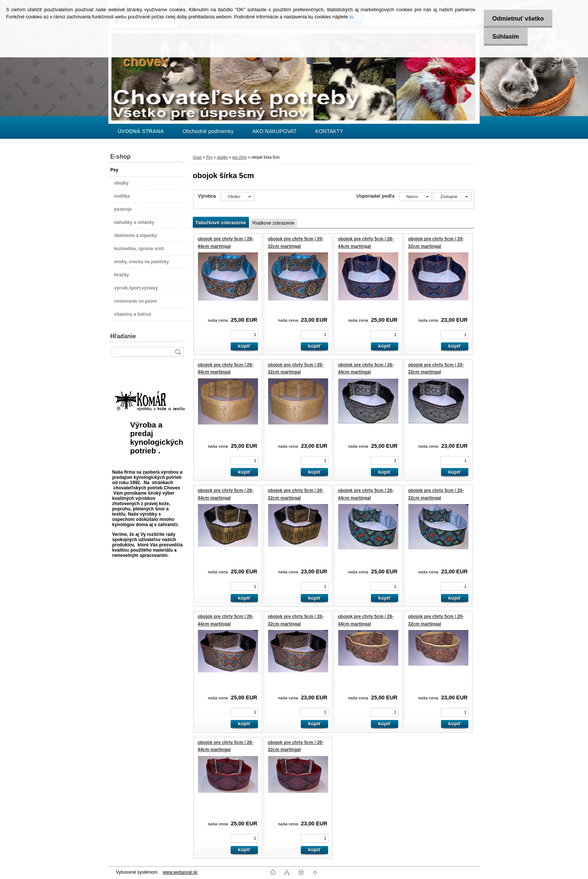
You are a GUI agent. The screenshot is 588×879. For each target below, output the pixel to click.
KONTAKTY (329, 131)
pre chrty (239, 157)
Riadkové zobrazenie (273, 223)
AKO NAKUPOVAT (274, 131)
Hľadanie (123, 336)
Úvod (197, 157)
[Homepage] (141, 131)
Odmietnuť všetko (517, 19)
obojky (222, 157)
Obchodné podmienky (208, 131)
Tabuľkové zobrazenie (221, 223)
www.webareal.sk (180, 872)
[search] (178, 352)
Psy (209, 157)
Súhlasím (504, 37)
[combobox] (416, 196)
